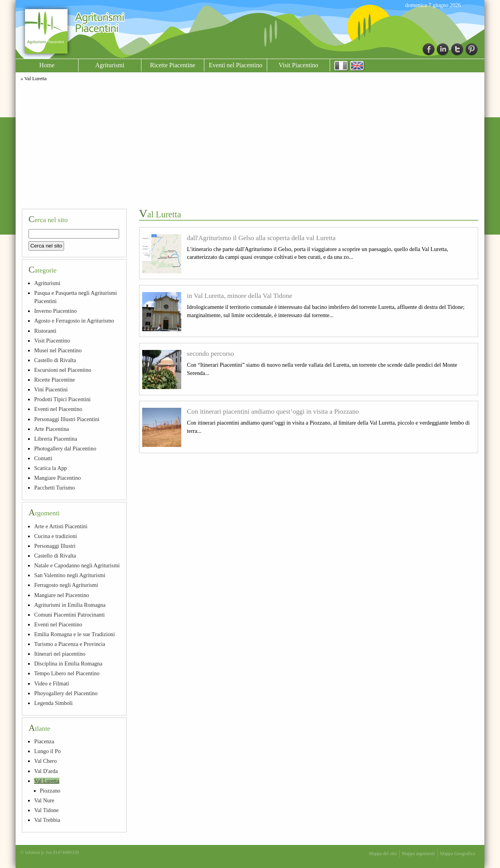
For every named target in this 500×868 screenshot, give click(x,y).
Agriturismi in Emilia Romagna (70, 605)
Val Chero (45, 761)
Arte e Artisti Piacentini (61, 526)
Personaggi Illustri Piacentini (67, 419)
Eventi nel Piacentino (236, 65)
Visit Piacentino (298, 65)
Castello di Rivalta (55, 360)
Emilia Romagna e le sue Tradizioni (74, 634)
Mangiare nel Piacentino (62, 595)
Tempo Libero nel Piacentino (67, 673)
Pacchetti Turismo (54, 488)
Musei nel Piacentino (58, 350)
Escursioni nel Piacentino (62, 370)
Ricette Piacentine (173, 65)
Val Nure (44, 800)
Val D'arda (46, 771)
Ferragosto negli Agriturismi (66, 585)
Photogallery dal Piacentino (65, 448)
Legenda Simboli (53, 703)
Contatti (43, 458)
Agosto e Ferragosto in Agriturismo (74, 321)
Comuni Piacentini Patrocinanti (69, 615)
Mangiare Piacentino (57, 478)
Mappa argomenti (419, 854)
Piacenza (44, 741)
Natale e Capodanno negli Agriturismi (77, 565)
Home (47, 65)
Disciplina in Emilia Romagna (68, 664)
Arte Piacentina (51, 429)
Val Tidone (46, 810)
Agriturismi (110, 65)
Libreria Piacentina (55, 439)
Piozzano (50, 791)
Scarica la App (50, 468)
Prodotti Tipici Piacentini (62, 399)
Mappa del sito (383, 854)
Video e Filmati (51, 683)
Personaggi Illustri (55, 546)
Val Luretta (46, 781)
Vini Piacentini (51, 389)
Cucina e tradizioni (55, 536)
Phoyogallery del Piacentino (66, 693)
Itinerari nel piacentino (60, 654)
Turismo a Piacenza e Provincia (70, 644)
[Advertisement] (250, 144)
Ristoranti (45, 331)
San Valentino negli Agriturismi (70, 575)
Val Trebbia (47, 820)
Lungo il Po (47, 751)
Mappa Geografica (457, 854)
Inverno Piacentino (55, 311)
